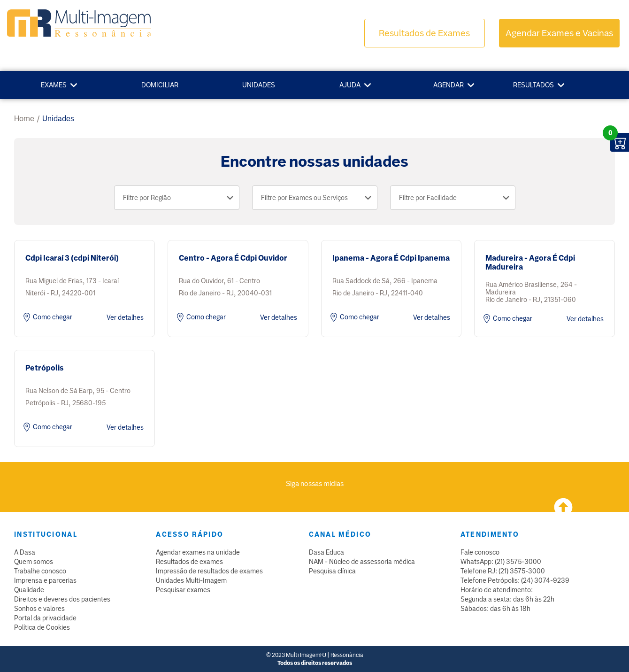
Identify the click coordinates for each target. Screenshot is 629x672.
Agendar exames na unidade (198, 552)
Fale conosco (480, 552)
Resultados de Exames (424, 33)
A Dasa (25, 552)
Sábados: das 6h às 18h (495, 609)
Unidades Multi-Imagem (191, 580)
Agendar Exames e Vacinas (559, 33)
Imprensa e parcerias (45, 580)
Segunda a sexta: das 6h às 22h (507, 599)
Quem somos (34, 562)
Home (24, 119)
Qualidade (29, 590)
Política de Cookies (42, 627)
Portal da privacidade (45, 618)
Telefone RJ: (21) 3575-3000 (503, 571)
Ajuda (350, 85)
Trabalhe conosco (40, 571)
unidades (58, 119)
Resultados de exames (189, 562)
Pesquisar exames (183, 590)
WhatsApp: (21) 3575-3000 (501, 562)
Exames (54, 85)
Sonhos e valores (39, 609)
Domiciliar (160, 85)
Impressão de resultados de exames (209, 571)
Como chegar (46, 317)
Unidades (259, 85)
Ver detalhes (125, 317)
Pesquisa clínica (332, 571)
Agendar (449, 85)
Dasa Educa (326, 552)
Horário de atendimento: (497, 590)
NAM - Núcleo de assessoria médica (362, 562)
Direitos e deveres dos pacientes (62, 599)
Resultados (533, 85)
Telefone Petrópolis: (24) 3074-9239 (515, 580)
